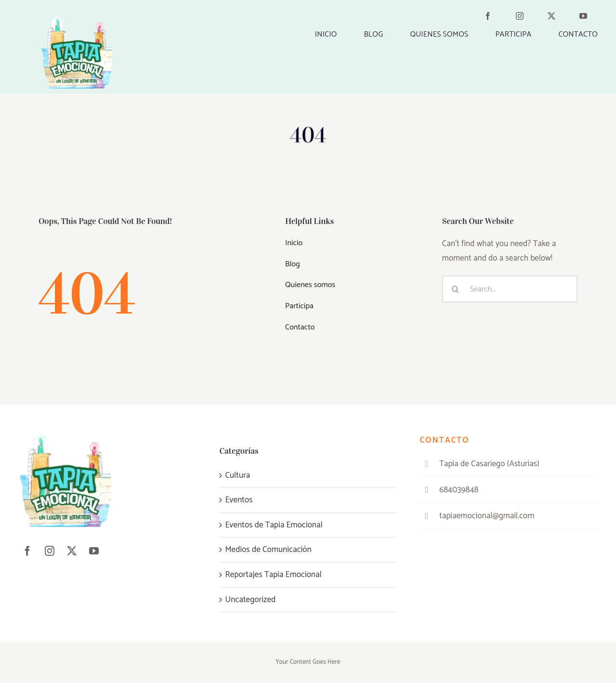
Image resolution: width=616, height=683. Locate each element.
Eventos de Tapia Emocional (274, 525)
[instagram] (525, 18)
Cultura (237, 475)
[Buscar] (456, 289)
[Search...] (510, 289)
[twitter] (557, 18)
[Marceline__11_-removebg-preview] (77, 20)
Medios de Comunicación (268, 550)
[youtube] (589, 18)
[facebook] (494, 18)
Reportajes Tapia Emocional (273, 575)
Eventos (239, 500)
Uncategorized (250, 600)
